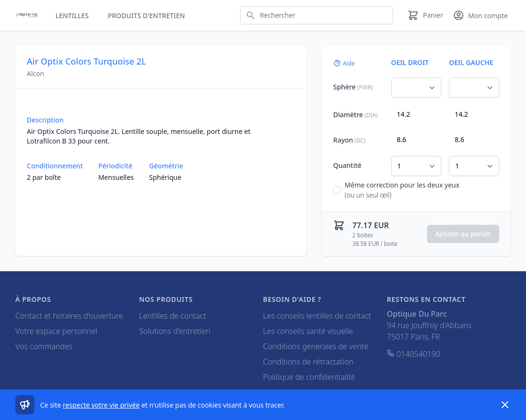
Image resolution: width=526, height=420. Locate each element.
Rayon (349, 140)
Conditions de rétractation (308, 362)
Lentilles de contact (173, 316)
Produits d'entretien (146, 16)
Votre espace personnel (56, 331)
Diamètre (356, 115)
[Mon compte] (480, 15)
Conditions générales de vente (316, 346)
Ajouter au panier (463, 234)
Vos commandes (44, 346)
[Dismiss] (505, 405)
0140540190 (414, 354)
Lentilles (72, 16)
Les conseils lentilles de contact (317, 316)
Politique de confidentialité (309, 377)
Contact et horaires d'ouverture (69, 316)
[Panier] (425, 15)
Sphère (353, 87)
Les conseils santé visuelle (308, 331)
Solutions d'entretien (175, 331)
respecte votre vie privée (101, 405)
